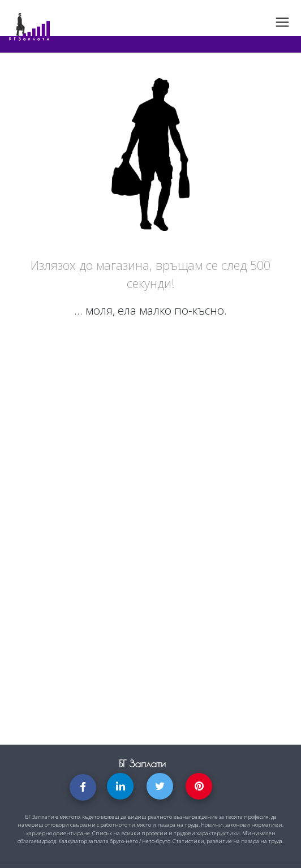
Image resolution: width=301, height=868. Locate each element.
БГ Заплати (142, 764)
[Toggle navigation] (282, 22)
